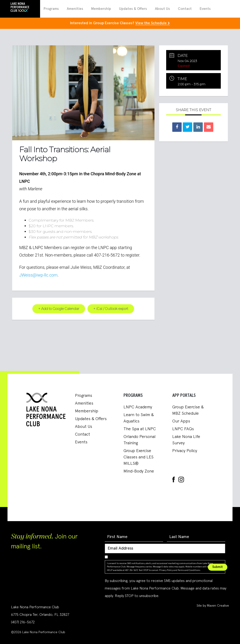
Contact (185, 9)
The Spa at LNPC (140, 429)
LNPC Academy (138, 407)
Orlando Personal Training (139, 440)
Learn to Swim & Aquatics (139, 418)
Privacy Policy (185, 451)
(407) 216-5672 (23, 622)
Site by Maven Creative (213, 606)
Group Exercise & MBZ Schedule (188, 410)
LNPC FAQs (183, 429)
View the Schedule (151, 23)
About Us (162, 9)
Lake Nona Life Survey (186, 440)
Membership (101, 9)
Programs (51, 9)
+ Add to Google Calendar (58, 309)
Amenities (75, 9)
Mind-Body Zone (139, 471)
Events (205, 9)
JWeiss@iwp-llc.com (38, 275)
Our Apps (181, 421)
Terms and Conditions (189, 570)
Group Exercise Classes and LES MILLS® (139, 457)
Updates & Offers (133, 9)
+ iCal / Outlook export (111, 309)
